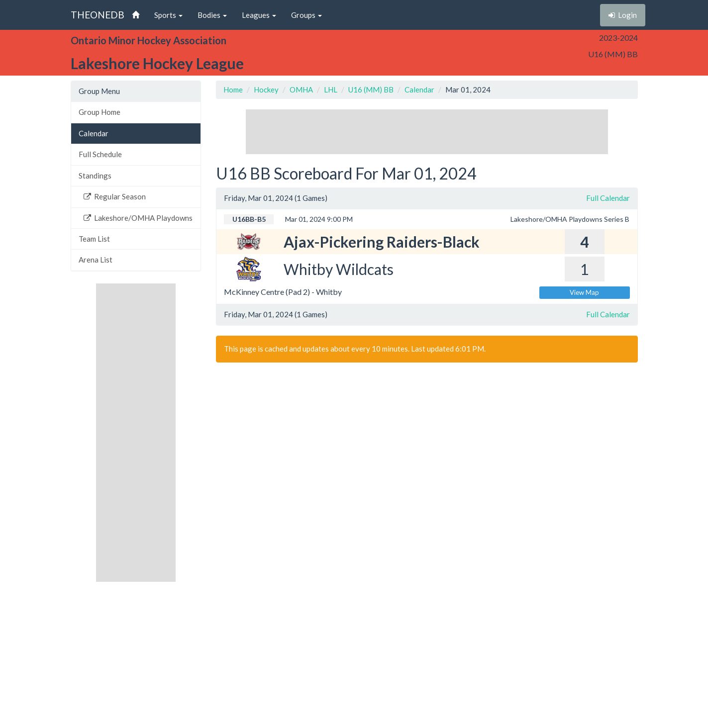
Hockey (266, 90)
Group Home (100, 112)
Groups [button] (306, 15)
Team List (94, 239)
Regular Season (115, 196)
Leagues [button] (259, 15)
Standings (95, 176)
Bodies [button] (212, 15)
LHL (331, 90)
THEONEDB (98, 15)
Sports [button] (168, 15)
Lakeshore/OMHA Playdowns (138, 218)
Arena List (96, 260)
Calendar (94, 133)
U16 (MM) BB (371, 90)
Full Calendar (608, 198)
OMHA (301, 90)
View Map (584, 292)
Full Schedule (100, 154)
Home (233, 90)
